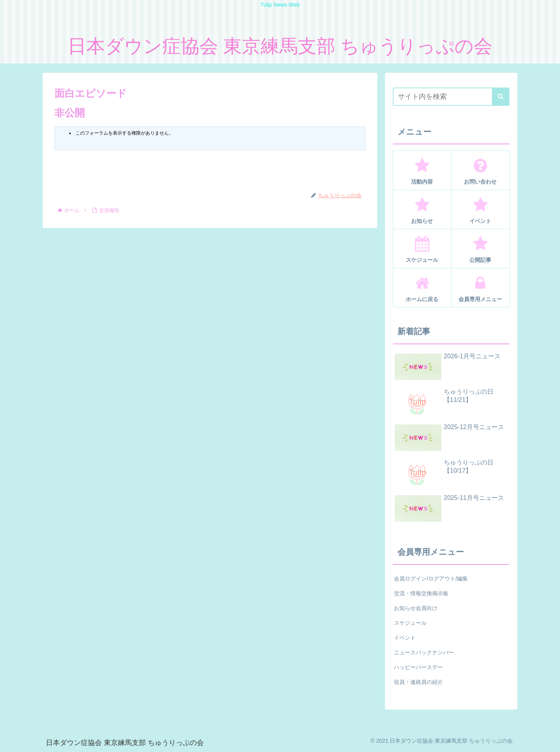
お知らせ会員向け (416, 608)
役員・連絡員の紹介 (418, 682)
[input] (451, 97)
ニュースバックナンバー (424, 652)
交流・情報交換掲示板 (421, 593)
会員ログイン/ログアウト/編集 (431, 578)
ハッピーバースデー (418, 667)
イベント (405, 638)
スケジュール (410, 623)
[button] (501, 97)
